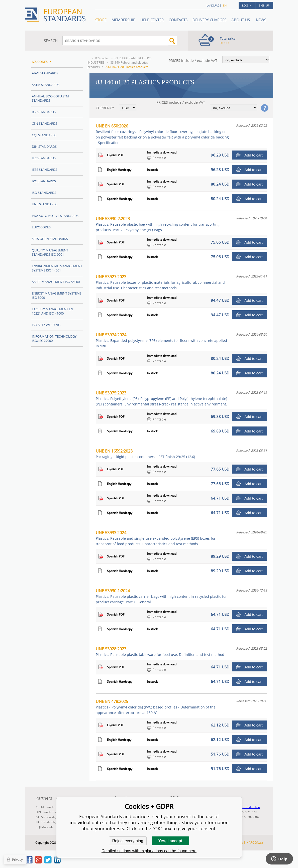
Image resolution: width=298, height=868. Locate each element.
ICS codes (102, 58)
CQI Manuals (44, 827)
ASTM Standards (46, 85)
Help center (152, 20)
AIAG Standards (45, 73)
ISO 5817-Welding (46, 325)
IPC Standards (44, 181)
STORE (101, 20)
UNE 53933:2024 (156, 538)
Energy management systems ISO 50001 (57, 295)
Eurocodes (41, 227)
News (261, 20)
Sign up (264, 5)
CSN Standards (44, 123)
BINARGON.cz (253, 843)
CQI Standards (44, 135)
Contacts (178, 20)
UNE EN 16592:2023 (145, 454)
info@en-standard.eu (245, 807)
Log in (247, 5)
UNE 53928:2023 (160, 652)
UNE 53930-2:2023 (158, 224)
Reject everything (128, 841)
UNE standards (45, 204)
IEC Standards (44, 158)
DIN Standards (44, 147)
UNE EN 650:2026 (162, 134)
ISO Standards (44, 193)
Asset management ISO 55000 (56, 282)
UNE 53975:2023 (161, 398)
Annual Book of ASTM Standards (50, 98)
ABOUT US (241, 20)
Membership (123, 20)
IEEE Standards (44, 170)
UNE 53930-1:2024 (161, 596)
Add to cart (254, 155)
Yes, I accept (170, 841)
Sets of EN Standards (50, 239)
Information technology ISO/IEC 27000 (54, 338)
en (225, 5)
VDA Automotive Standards (55, 216)
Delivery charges (209, 20)
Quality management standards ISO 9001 (50, 252)
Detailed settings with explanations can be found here (149, 851)
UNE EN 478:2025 (156, 707)
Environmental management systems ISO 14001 (57, 268)
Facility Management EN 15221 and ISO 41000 (53, 311)
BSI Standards (44, 112)
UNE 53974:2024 (161, 340)
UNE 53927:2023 (160, 282)
